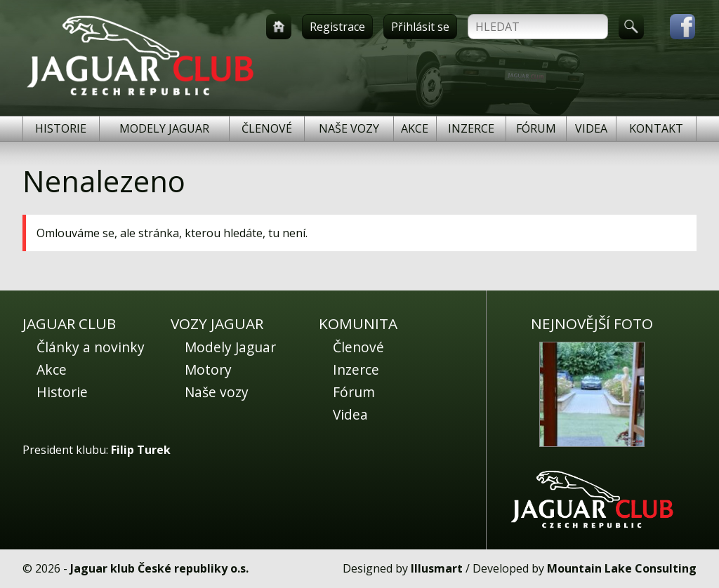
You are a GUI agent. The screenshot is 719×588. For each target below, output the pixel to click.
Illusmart (437, 568)
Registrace (337, 27)
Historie (61, 128)
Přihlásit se (420, 27)
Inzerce (471, 128)
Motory (208, 369)
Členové (267, 128)
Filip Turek (141, 450)
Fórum (536, 128)
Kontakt (656, 128)
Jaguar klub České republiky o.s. (159, 568)
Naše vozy (349, 128)
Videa (591, 128)
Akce (415, 128)
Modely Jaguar (164, 128)
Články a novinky (91, 347)
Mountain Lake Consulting (622, 568)
